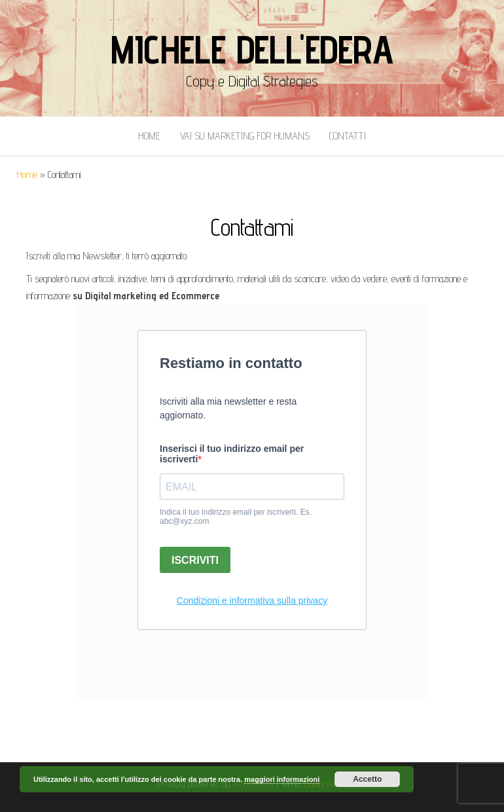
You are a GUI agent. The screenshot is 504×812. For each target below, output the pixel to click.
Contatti (348, 136)
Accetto (367, 779)
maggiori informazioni (282, 779)
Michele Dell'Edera (252, 49)
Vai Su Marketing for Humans (245, 136)
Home (149, 136)
